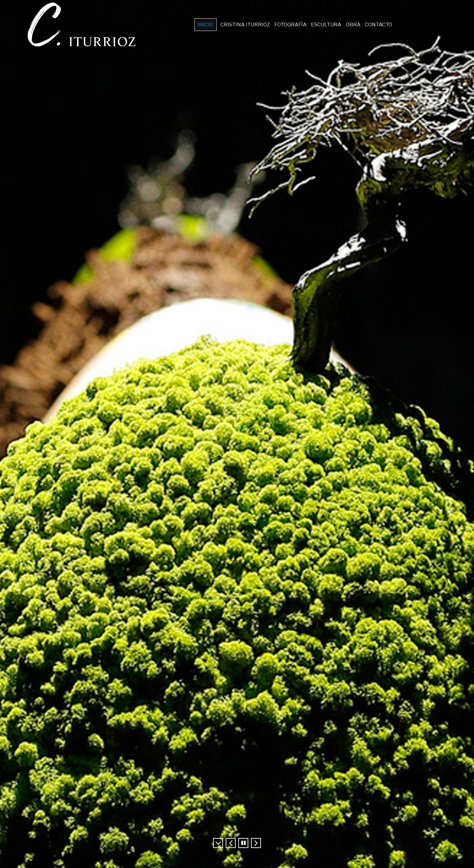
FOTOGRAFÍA (292, 25)
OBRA (352, 25)
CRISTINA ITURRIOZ (248, 25)
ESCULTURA (326, 25)
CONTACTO (375, 25)
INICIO (209, 25)
